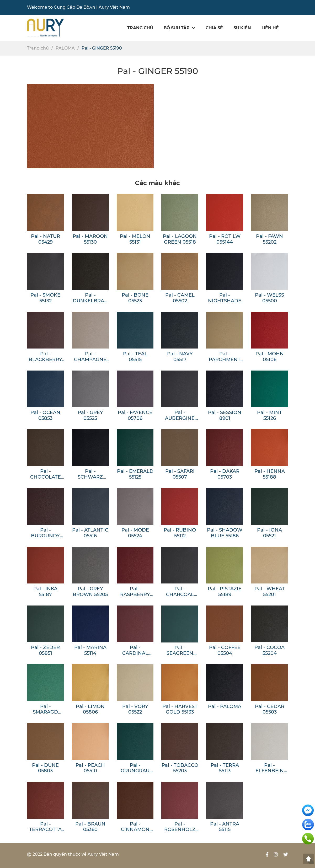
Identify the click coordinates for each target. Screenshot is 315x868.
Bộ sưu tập (179, 28)
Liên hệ (270, 28)
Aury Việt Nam (114, 7)
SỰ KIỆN (242, 28)
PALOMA (65, 48)
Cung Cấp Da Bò (71, 7)
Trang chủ (140, 28)
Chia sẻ (214, 28)
